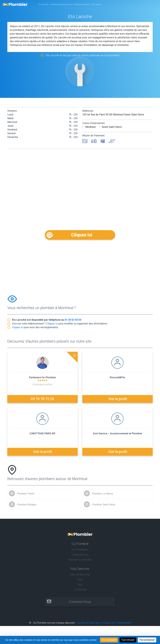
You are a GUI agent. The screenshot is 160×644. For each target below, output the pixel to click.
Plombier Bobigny (27, 506)
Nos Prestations (80, 551)
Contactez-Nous (80, 603)
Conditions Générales (88, 624)
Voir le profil (118, 400)
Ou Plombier (44, 5)
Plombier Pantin (26, 495)
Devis (80, 581)
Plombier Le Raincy (102, 495)
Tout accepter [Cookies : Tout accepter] (109, 640)
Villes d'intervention (80, 576)
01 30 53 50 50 (73, 321)
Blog (80, 586)
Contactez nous (80, 556)
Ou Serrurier (80, 591)
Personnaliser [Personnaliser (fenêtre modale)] (147, 640)
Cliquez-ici (52, 325)
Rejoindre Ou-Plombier (80, 561)
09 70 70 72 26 (42, 400)
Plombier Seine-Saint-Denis (62, 5)
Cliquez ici (80, 235)
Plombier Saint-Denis (104, 506)
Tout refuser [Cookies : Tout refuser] (128, 640)
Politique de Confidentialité (117, 624)
